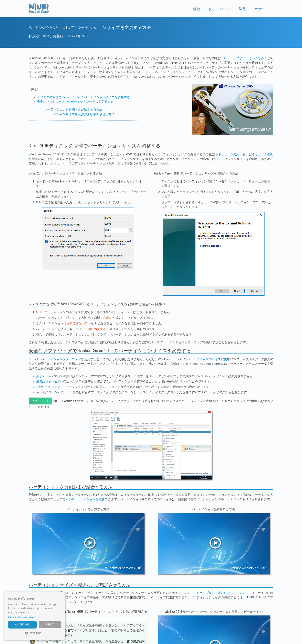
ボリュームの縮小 (230, 154)
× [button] (61, 596)
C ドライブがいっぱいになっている (218, 593)
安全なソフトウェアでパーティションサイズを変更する (75, 102)
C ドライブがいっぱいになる (244, 58)
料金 (196, 9)
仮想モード (44, 376)
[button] (35, 617)
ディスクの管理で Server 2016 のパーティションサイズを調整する (83, 97)
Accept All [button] (22, 625)
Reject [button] (50, 625)
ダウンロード (219, 9)
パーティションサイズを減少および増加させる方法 (79, 114)
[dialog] (35, 616)
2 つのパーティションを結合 (85, 499)
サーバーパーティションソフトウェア (55, 359)
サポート (262, 9)
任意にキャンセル (48, 381)
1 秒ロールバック (48, 387)
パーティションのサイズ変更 (207, 359)
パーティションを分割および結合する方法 (73, 109)
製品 (242, 9)
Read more (39, 613)
